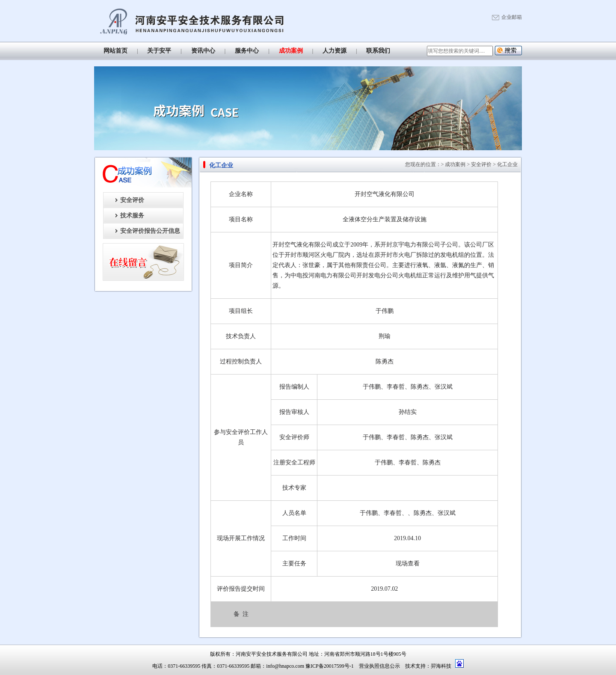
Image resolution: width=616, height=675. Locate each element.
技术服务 (132, 216)
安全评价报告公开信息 (150, 231)
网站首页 (115, 51)
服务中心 (247, 51)
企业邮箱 (512, 17)
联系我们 (378, 51)
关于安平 (159, 51)
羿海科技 (441, 666)
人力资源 (335, 51)
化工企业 (507, 164)
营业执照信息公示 (379, 666)
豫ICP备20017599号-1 (330, 666)
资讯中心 (203, 51)
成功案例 (291, 51)
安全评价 (132, 200)
